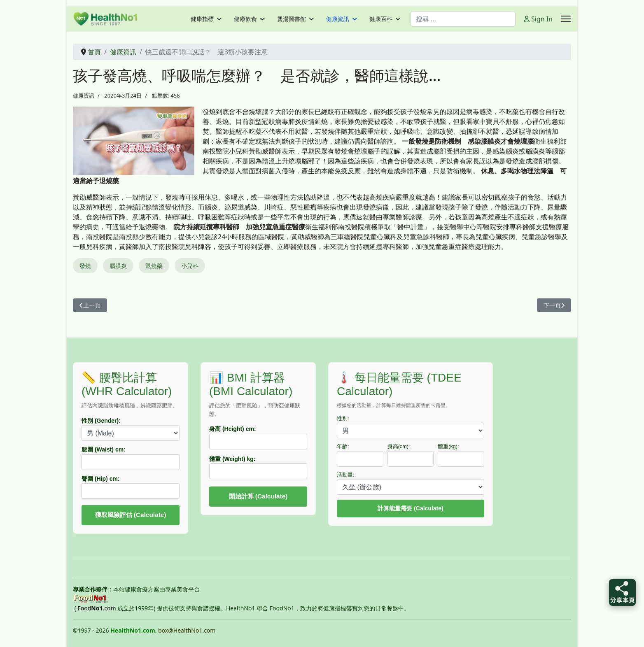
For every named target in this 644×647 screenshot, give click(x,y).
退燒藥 (154, 266)
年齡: (343, 447)
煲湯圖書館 (292, 19)
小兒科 (190, 266)
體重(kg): (448, 447)
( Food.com (95, 608)
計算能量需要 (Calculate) (410, 508)
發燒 (85, 266)
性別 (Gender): (101, 421)
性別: (343, 419)
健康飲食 (245, 19)
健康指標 (202, 19)
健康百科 (381, 19)
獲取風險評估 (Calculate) (131, 515)
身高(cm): (399, 447)
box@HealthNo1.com (187, 630)
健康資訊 (338, 19)
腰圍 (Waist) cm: (104, 449)
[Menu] (566, 19)
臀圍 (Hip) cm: (101, 479)
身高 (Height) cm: (233, 429)
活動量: (346, 475)
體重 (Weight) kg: (232, 459)
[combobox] (463, 19)
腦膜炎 (118, 266)
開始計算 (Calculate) (258, 496)
